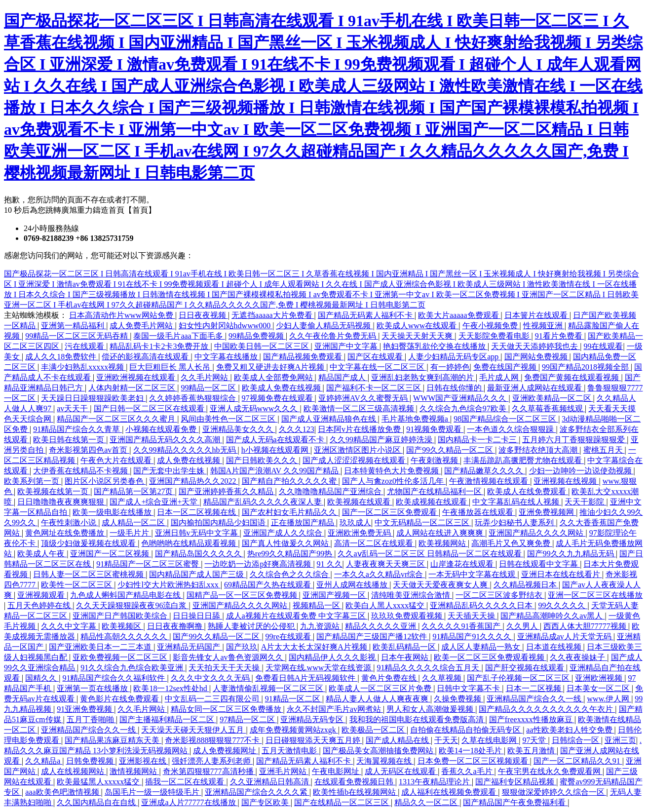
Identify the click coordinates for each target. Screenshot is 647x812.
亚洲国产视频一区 (335, 595)
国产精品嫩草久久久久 (485, 471)
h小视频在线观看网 (276, 450)
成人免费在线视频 (190, 460)
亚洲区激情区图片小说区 (358, 450)
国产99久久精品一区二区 (451, 450)
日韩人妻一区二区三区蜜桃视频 (89, 574)
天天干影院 (585, 502)
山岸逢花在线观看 (463, 564)
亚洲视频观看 (42, 595)
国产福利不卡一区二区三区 (375, 388)
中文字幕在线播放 (227, 357)
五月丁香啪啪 (91, 719)
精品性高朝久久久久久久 (125, 637)
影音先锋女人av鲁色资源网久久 (229, 657)
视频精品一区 (317, 605)
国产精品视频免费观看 (304, 357)
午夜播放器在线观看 (479, 512)
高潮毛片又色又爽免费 (512, 543)
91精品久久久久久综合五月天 (429, 668)
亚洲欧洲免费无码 (360, 533)
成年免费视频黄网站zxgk (294, 730)
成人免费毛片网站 (142, 326)
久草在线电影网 (490, 740)
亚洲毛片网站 (284, 771)
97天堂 (535, 740)
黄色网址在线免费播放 (66, 533)
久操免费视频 (458, 699)
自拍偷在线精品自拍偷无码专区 (466, 730)
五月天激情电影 (290, 751)
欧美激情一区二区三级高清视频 (360, 408)
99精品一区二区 (209, 388)
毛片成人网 (500, 377)
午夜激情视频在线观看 (490, 481)
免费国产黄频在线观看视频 (572, 377)
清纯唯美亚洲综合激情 (412, 595)
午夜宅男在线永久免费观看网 (550, 771)
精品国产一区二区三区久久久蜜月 (117, 419)
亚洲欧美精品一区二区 (553, 398)
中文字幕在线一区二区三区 (378, 367)
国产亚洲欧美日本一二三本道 (101, 647)
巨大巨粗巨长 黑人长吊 (171, 367)
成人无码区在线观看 (401, 771)
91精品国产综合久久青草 (77, 429)
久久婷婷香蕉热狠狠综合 (193, 398)
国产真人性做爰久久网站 (286, 543)
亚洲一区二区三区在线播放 (595, 595)
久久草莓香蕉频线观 (548, 408)
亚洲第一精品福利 (74, 326)
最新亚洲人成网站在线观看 (535, 388)
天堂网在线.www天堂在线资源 (320, 668)
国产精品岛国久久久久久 (199, 554)
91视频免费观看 (435, 429)
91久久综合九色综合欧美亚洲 (133, 668)
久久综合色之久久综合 (290, 574)
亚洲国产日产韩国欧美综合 (121, 616)
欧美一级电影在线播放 (113, 512)
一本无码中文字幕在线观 (473, 574)
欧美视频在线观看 (360, 502)
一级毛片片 (130, 533)
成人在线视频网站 (74, 771)
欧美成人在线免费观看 (528, 491)
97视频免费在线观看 (278, 398)
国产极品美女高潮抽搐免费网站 (379, 751)
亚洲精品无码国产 (190, 647)
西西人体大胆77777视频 (586, 626)
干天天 (446, 740)
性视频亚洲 (544, 326)
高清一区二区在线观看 (375, 543)
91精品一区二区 (294, 699)
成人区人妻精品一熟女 (482, 647)
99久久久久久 (563, 605)
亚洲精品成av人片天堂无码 (565, 637)
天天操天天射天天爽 (418, 336)
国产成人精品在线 (398, 740)
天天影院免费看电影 (495, 336)
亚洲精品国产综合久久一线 (535, 699)
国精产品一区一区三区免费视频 (243, 595)
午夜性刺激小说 (70, 522)
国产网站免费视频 (537, 357)
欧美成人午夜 (42, 554)
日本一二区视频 (534, 688)
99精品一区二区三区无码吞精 (77, 336)
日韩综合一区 (576, 740)
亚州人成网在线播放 (353, 585)
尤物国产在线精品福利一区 (435, 491)
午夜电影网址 (337, 771)
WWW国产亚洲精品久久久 (461, 398)
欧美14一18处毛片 (471, 751)
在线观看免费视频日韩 (355, 782)
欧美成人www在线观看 (418, 326)
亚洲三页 (620, 740)
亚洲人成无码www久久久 (255, 408)
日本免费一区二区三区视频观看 (474, 761)
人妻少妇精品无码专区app (454, 357)
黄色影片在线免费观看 (120, 699)
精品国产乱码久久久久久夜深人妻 (264, 502)
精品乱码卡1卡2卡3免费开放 (160, 346)
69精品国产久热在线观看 (268, 585)
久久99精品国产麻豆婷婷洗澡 (382, 440)
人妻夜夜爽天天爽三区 (386, 564)
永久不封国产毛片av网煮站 (335, 709)
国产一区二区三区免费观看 (390, 512)
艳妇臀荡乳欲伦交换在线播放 (435, 346)
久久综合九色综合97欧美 (464, 408)
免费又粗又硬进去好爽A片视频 (271, 367)
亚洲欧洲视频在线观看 (137, 377)
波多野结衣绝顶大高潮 (539, 450)
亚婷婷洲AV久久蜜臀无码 (364, 398)
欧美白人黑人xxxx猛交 (386, 605)
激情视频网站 (134, 771)
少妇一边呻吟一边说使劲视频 (581, 471)
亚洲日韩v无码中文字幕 (197, 533)
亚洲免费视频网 (547, 512)
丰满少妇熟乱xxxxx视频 (83, 367)
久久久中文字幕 (70, 626)
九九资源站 (321, 626)
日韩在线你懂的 (455, 388)
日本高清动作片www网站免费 (122, 315)
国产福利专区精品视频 (516, 782)
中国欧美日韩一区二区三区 (263, 346)
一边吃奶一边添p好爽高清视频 (259, 564)
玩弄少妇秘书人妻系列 (515, 522)
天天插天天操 (472, 616)
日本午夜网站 (406, 657)
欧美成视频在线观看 (432, 502)
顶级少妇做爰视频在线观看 (89, 543)
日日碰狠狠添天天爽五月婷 (314, 740)
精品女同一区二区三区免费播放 (227, 709)
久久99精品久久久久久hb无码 (186, 450)
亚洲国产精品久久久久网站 (537, 533)
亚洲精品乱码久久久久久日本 (482, 605)
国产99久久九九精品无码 (571, 554)
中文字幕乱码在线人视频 (517, 502)
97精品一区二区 (248, 719)
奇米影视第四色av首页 (89, 450)
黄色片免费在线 (390, 678)
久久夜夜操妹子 (578, 657)
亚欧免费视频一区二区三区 (121, 657)
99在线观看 (603, 346)
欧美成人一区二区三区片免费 (381, 688)
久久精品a (44, 761)
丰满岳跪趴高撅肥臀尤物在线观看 (524, 460)
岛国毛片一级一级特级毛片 (153, 792)
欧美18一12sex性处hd (171, 688)
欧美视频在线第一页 (54, 491)
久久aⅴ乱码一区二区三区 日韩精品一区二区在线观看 (430, 554)
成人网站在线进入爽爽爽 (441, 533)
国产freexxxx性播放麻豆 (532, 719)
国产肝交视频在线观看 (526, 668)
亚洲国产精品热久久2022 (193, 481)
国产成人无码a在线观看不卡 (276, 440)
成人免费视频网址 (226, 751)
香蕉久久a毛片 (468, 771)
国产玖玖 (242, 647)
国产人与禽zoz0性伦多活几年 (394, 481)
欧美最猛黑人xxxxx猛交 (99, 782)
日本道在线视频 (555, 647)
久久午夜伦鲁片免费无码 (334, 336)
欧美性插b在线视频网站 (355, 792)
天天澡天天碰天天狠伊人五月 (193, 730)
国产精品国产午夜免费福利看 (515, 802)
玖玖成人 (355, 522)
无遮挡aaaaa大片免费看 (273, 315)
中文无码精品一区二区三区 (423, 522)
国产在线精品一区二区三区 (343, 802)
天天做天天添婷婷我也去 (535, 346)
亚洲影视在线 (144, 761)
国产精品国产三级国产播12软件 (373, 637)
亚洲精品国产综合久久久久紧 (257, 792)
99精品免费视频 (257, 336)
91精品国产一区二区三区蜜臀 (149, 564)
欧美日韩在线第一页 (70, 440)
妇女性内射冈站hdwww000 (226, 326)
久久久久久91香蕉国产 (462, 626)
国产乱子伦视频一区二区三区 (519, 678)
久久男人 (523, 626)
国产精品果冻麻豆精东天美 (113, 740)
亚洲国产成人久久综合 (284, 533)
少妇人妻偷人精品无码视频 (324, 326)
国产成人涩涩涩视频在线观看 (355, 460)
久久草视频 (443, 678)
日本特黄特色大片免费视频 (392, 471)
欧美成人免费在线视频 (282, 388)
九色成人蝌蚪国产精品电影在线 (126, 595)
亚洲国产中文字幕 (347, 346)
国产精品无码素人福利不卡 (366, 315)
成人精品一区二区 (134, 522)
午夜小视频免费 (491, 326)
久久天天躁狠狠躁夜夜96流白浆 (132, 605)
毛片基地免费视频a (416, 419)
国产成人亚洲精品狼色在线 (330, 419)
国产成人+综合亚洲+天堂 (154, 502)
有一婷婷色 (450, 367)
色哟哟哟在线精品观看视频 (190, 543)
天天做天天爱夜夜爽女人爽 (441, 585)
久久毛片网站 (205, 377)
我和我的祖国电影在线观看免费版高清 (418, 719)
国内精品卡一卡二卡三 (478, 440)
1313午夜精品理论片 (435, 782)
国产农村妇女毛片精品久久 (290, 512)
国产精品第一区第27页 (134, 491)
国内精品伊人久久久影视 (333, 657)
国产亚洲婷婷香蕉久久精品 (227, 491)
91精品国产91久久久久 (473, 637)
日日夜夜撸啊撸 (176, 626)
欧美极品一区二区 (374, 730)
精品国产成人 (343, 377)
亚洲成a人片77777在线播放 (189, 802)
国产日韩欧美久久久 (263, 460)
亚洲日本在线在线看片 (562, 574)
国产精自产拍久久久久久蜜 (290, 481)
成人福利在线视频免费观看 (450, 792)
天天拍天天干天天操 (225, 668)
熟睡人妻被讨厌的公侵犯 (252, 626)
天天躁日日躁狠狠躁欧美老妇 (93, 398)
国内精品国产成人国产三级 (197, 574)
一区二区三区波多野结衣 (500, 595)
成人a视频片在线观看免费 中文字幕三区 (297, 616)
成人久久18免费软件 (62, 357)
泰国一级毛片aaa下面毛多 (179, 336)
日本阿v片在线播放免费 (360, 429)
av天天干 (73, 408)
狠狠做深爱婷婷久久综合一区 (554, 792)
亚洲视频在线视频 (566, 481)
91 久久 (330, 564)
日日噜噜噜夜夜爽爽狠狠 (62, 502)
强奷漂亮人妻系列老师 (212, 761)
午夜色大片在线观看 (117, 460)
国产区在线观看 (376, 357)
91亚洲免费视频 (85, 709)
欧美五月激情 (532, 751)
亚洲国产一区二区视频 (111, 554)
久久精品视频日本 (526, 585)
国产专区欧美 (266, 802)
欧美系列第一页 (33, 481)
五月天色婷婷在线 (40, 605)
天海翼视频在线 (385, 761)
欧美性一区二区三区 (77, 585)
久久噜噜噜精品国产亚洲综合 (331, 491)
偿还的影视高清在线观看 (146, 357)
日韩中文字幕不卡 (469, 688)
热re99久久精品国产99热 (291, 554)
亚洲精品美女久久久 (239, 429)
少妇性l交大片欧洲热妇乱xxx (169, 585)
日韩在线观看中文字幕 (539, 564)
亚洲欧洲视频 (600, 678)
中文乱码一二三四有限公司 (213, 699)
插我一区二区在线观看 (186, 782)
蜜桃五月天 (604, 450)
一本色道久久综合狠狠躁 (511, 429)
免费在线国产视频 (506, 367)
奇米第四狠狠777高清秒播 (209, 771)
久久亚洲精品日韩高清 (270, 782)
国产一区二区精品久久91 (578, 761)
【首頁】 (140, 210)
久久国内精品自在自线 (97, 802)
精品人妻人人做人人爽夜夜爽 (378, 699)
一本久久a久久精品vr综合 (380, 574)
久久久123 (297, 429)
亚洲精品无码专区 (313, 719)
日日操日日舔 (197, 616)
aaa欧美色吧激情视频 (63, 792)
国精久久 (42, 678)
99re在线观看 (289, 637)
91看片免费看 (560, 336)
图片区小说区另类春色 (105, 481)
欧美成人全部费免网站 (274, 377)
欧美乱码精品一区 (405, 647)
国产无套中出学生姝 (170, 471)
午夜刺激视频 (435, 460)
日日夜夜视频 (203, 315)
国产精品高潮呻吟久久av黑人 (552, 616)
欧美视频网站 (443, 543)
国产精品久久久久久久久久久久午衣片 (547, 709)
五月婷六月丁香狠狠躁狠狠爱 (574, 440)
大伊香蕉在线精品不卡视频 (81, 471)
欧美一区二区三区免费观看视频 (490, 657)
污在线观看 (85, 346)
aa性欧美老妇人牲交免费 (570, 730)
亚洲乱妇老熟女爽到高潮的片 (423, 377)
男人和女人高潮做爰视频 (431, 709)
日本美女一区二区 (599, 688)
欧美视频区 (122, 626)
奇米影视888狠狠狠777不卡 (213, 740)
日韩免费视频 (91, 761)
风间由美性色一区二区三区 (229, 419)
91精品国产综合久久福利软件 (114, 678)
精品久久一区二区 (427, 802)
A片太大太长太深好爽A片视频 (315, 647)
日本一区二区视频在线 (197, 512)
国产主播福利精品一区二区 (168, 719)
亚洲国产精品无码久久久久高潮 (166, 440)
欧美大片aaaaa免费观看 (459, 315)
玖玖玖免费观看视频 (408, 616)
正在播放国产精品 (304, 522)
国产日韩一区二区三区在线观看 (150, 408)
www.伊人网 (609, 699)
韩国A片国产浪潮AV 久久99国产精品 (275, 471)
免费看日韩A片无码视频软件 (306, 678)
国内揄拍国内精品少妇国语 (219, 522)
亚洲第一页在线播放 (93, 688)
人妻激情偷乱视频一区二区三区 (269, 688)
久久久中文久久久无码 (211, 678)
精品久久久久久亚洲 (381, 626)
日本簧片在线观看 (537, 315)
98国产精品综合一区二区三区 (506, 419)
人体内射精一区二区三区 (133, 388)
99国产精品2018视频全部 (586, 367)
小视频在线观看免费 (162, 429)
